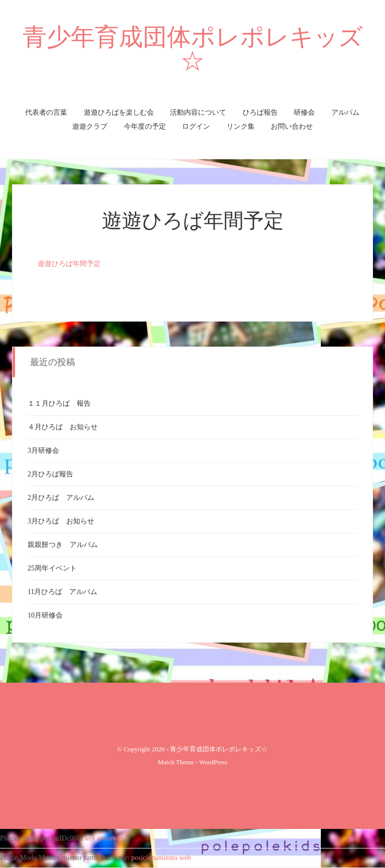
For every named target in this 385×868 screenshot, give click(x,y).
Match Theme (176, 762)
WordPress (213, 762)
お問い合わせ (292, 126)
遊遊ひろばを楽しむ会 (119, 112)
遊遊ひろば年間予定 (193, 221)
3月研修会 (43, 451)
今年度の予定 (145, 126)
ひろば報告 (260, 112)
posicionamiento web (161, 858)
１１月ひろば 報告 (59, 403)
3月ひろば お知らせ (61, 521)
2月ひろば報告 (50, 474)
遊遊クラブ (90, 126)
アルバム (345, 112)
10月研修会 (45, 615)
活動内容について (198, 112)
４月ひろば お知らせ (63, 427)
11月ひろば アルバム (62, 592)
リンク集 (241, 126)
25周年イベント (52, 568)
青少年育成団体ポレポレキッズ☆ (193, 49)
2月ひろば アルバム (61, 498)
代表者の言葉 (46, 112)
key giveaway (105, 838)
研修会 (304, 112)
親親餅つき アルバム (63, 545)
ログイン (196, 126)
